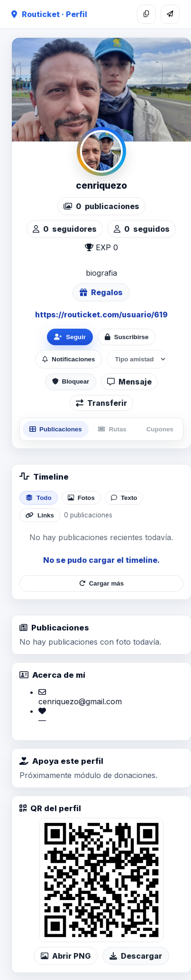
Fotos (81, 498)
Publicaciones (56, 429)
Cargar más (101, 583)
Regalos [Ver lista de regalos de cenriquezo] (101, 292)
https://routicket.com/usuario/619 (101, 315)
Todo (39, 498)
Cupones (160, 429)
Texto (124, 498)
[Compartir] (170, 14)
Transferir (101, 403)
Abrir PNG (66, 956)
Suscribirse (127, 337)
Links (40, 515)
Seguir (70, 337)
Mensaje (129, 382)
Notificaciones (68, 359)
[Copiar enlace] (146, 14)
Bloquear (71, 381)
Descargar (136, 956)
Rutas (112, 429)
